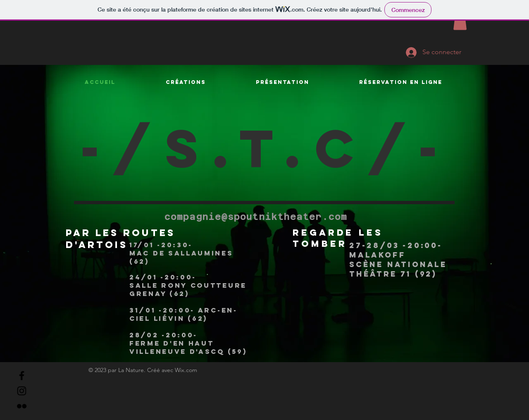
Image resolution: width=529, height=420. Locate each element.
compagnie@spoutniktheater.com (256, 217)
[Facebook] (22, 376)
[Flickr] (22, 406)
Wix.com (186, 370)
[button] (460, 22)
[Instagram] (22, 391)
